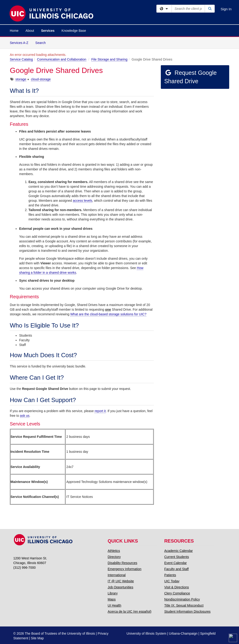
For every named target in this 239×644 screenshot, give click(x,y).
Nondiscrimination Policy (182, 599)
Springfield (208, 633)
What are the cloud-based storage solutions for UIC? (108, 314)
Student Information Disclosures (187, 612)
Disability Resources (122, 563)
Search (42, 42)
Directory (114, 557)
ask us (25, 416)
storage (21, 79)
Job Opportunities (120, 587)
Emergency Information (125, 569)
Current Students (177, 557)
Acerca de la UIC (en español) (130, 612)
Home (14, 31)
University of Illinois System (146, 633)
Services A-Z (19, 43)
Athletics (114, 551)
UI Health (114, 605)
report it (100, 411)
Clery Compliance (177, 593)
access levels (83, 201)
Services (48, 31)
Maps (112, 599)
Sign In (226, 9)
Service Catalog (21, 59)
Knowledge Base (74, 31)
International (117, 575)
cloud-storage (41, 79)
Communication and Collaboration (62, 59)
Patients (170, 575)
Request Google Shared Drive (191, 77)
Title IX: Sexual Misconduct (184, 605)
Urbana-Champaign (183, 633)
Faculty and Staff (177, 569)
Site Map (37, 638)
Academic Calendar (179, 551)
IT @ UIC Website (121, 581)
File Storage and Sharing (109, 59)
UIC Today (172, 581)
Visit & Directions (177, 587)
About (30, 31)
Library (113, 593)
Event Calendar (176, 563)
